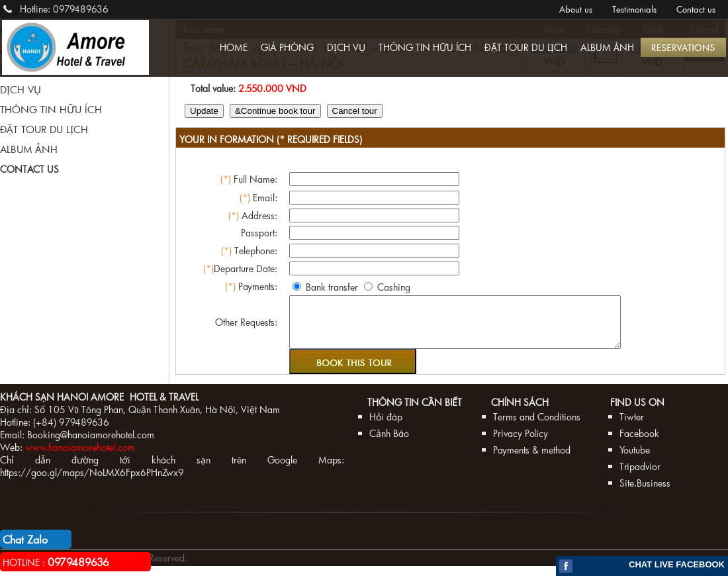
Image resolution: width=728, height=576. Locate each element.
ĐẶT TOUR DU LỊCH (526, 47)
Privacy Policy (521, 443)
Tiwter (632, 427)
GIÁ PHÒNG (287, 47)
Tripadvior (640, 476)
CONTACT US (29, 169)
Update (204, 111)
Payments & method (532, 460)
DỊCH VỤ (346, 47)
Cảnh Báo (389, 443)
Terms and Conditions (537, 427)
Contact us (696, 9)
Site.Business (645, 493)
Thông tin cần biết (415, 412)
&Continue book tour (275, 111)
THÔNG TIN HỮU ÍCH (425, 47)
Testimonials (634, 9)
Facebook (639, 443)
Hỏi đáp (386, 427)
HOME (234, 47)
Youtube (635, 460)
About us (576, 9)
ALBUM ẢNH (607, 47)
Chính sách (520, 412)
